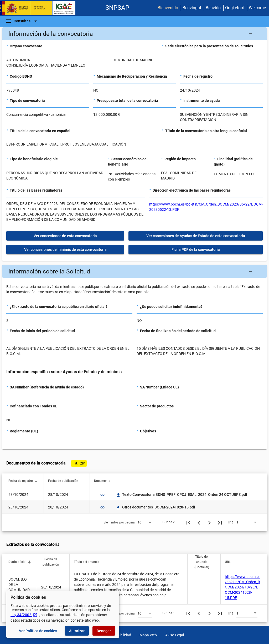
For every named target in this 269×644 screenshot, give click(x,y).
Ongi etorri (235, 8)
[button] (134, 34)
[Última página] (220, 522)
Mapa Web (148, 635)
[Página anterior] (199, 522)
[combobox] (145, 522)
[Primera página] (188, 522)
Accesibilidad (120, 635)
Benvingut (192, 8)
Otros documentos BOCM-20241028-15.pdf (156, 507)
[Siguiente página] (209, 522)
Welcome (257, 8)
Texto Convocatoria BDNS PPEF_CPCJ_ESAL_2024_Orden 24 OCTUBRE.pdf (182, 495)
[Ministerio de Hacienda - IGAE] (40, 8)
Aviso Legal (175, 635)
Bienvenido (168, 8)
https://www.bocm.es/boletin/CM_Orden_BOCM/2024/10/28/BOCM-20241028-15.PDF (243, 587)
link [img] (102, 495)
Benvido (213, 8)
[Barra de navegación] (22, 21)
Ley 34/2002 (24, 615)
